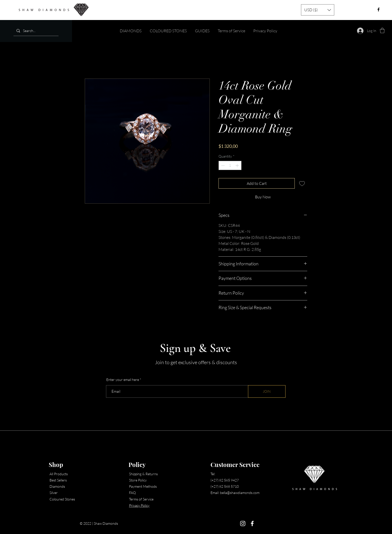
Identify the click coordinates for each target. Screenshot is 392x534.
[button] (318, 10)
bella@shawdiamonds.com (240, 493)
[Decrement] (222, 165)
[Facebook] (252, 523)
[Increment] (238, 165)
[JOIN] (267, 391)
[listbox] (318, 10)
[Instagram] (243, 523)
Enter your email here (123, 380)
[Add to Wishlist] (302, 183)
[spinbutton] (230, 165)
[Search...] (35, 31)
